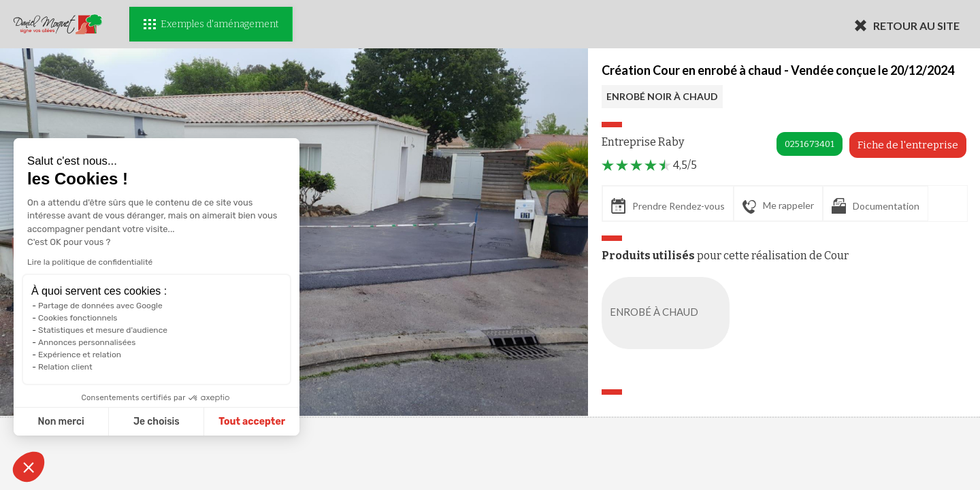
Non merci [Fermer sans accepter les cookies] (61, 422)
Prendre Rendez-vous (668, 206)
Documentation (876, 206)
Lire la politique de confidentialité (90, 262)
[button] (29, 467)
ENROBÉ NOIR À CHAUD (662, 96)
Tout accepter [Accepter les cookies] (252, 422)
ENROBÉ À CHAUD (668, 313)
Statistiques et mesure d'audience (103, 330)
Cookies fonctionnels (78, 318)
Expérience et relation (80, 355)
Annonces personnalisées (87, 342)
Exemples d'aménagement (211, 24)
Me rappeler (778, 206)
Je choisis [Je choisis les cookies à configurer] (157, 422)
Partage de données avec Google (100, 306)
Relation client (65, 367)
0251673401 (810, 144)
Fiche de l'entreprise (908, 145)
